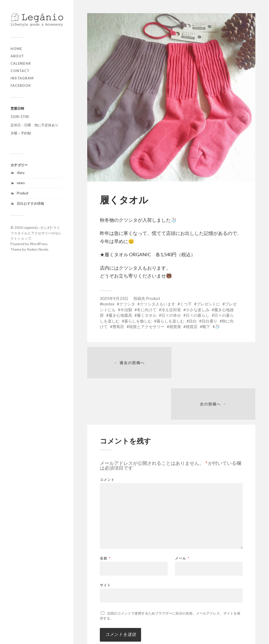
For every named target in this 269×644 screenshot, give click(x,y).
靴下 (206, 326)
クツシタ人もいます (157, 304)
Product (23, 193)
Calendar (21, 63)
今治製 (126, 310)
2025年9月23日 (114, 298)
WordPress (39, 244)
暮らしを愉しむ (138, 321)
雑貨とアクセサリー (147, 326)
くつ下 (186, 304)
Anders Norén (37, 249)
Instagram (22, 78)
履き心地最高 (120, 315)
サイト (105, 544)
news (21, 183)
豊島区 (118, 326)
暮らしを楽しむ (170, 321)
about (17, 56)
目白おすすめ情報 (30, 203)
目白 (193, 321)
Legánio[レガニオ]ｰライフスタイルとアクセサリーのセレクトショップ (36, 233)
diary (21, 173)
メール (182, 518)
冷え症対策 (171, 310)
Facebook (21, 85)
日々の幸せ (171, 315)
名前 (105, 518)
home (16, 49)
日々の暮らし (198, 315)
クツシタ (127, 304)
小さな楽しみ (198, 310)
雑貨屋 (175, 326)
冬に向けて (147, 310)
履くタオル (147, 315)
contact (20, 71)
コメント (107, 439)
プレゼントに (208, 304)
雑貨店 (192, 326)
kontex (108, 304)
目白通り (209, 321)
